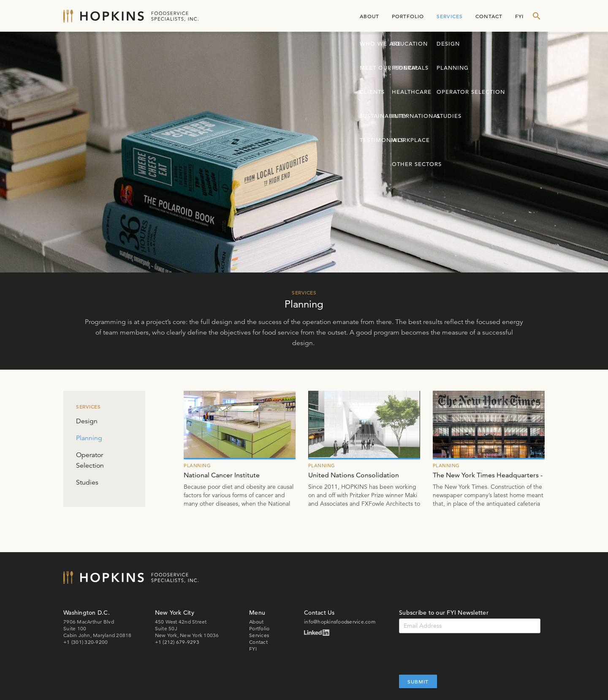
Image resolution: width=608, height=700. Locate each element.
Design (87, 421)
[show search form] (537, 16)
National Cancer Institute (222, 475)
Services (450, 16)
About (369, 16)
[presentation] (463, 654)
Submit (418, 681)
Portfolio (408, 16)
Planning (89, 438)
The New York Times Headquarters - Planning (488, 476)
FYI (519, 16)
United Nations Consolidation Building (354, 476)
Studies (87, 482)
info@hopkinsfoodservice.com (340, 622)
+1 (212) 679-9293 (177, 642)
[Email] (470, 626)
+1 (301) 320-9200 (85, 642)
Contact (489, 16)
